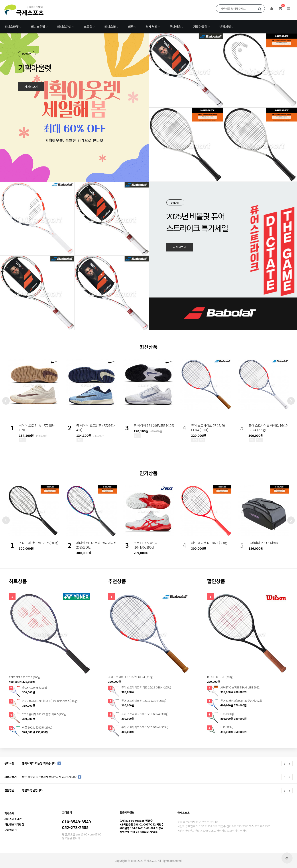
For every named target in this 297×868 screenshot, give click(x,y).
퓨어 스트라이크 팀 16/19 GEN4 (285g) (144, 701)
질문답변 (9, 790)
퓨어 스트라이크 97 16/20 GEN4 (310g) (208, 428)
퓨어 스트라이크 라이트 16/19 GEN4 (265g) (146, 687)
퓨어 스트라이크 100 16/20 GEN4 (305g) (145, 727)
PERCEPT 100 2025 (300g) (25, 677)
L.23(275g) (227, 727)
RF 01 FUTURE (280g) (220, 677)
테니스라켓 (12, 27)
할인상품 (216, 581)
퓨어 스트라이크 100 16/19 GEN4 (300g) (145, 714)
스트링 (88, 27)
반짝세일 (225, 27)
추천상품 (117, 581)
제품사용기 (11, 777)
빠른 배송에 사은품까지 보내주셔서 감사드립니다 (52, 777)
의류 (131, 27)
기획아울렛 (200, 27)
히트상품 (18, 581)
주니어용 (175, 27)
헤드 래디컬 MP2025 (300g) (209, 543)
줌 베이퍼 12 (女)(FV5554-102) (154, 425)
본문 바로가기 (0, 0)
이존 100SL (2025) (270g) (37, 727)
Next (291, 401)
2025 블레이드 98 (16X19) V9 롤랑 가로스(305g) (50, 701)
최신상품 (148, 347)
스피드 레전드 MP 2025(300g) (38, 543)
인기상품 (148, 473)
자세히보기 (31, 87)
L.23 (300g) (227, 714)
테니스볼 (110, 27)
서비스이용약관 (13, 819)
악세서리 (152, 27)
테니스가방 (64, 27)
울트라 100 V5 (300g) (35, 688)
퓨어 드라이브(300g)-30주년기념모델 (241, 701)
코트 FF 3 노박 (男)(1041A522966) (146, 545)
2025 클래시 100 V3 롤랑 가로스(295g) (44, 714)
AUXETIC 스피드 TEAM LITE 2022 (240, 687)
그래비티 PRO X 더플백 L (265, 543)
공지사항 (9, 763)
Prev (6, 401)
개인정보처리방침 (14, 824)
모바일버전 (11, 830)
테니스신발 (38, 27)
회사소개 (9, 813)
